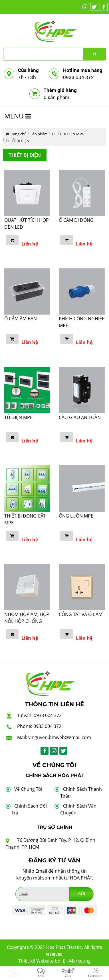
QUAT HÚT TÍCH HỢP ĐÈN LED (27, 224)
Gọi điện (14, 976)
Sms (41, 976)
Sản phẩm (39, 134)
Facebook (95, 976)
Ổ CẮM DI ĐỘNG (76, 220)
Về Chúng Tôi (28, 789)
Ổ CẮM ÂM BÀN (21, 319)
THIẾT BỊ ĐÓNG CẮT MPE (25, 519)
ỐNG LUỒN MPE (76, 516)
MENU (18, 116)
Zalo (68, 976)
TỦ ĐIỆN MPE (18, 417)
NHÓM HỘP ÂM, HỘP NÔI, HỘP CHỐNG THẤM (27, 621)
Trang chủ (16, 134)
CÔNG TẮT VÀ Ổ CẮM (81, 614)
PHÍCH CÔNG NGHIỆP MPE (82, 322)
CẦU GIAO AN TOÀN (80, 417)
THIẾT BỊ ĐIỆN (18, 141)
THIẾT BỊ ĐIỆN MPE (68, 134)
